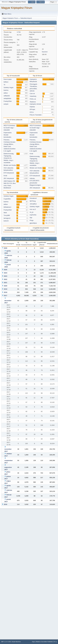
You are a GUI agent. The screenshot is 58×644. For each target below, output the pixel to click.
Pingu (32, 220)
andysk (6, 104)
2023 (6, 276)
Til (4, 85)
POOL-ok (33, 99)
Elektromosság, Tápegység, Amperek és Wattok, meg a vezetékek (9, 158)
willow (6, 93)
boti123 (6, 221)
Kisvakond (33, 198)
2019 (6, 289)
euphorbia (33, 215)
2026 (6, 248)
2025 (6, 270)
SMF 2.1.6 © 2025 (6, 642)
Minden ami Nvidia (10, 165)
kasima (6, 90)
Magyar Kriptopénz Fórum (17, 8)
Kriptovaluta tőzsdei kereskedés (8, 135)
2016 (6, 504)
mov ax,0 (33, 209)
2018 (6, 292)
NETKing (33, 201)
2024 (6, 273)
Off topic (32, 109)
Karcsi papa (8, 79)
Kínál (5, 176)
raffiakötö (7, 96)
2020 (6, 286)
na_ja (32, 212)
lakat (5, 213)
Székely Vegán (9, 87)
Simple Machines (16, 642)
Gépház (32, 107)
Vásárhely (33, 96)
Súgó (33, 642)
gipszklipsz (33, 223)
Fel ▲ (55, 642)
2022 (6, 279)
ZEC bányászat (9, 178)
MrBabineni (7, 207)
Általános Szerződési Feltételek (44, 642)
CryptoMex (7, 199)
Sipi (31, 218)
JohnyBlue (33, 204)
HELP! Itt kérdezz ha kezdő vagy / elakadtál (9, 128)
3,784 (19, 32)
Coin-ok (32, 94)
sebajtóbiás (7, 98)
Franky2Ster (8, 101)
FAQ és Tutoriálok (36, 115)
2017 (6, 296)
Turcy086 (7, 215)
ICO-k (32, 112)
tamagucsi (7, 218)
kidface (6, 82)
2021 (6, 283)
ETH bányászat (9, 173)
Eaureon (45, 52)
